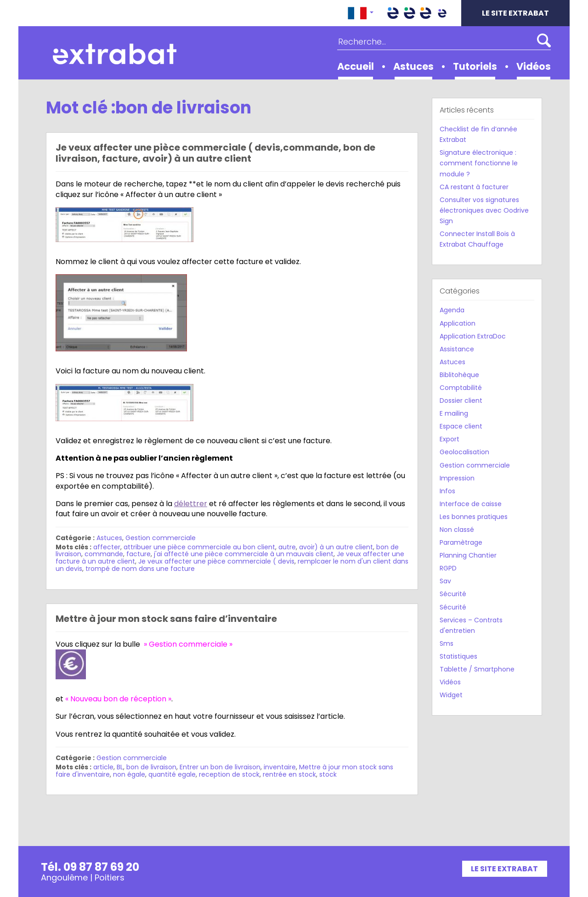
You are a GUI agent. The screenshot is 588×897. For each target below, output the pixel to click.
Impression (457, 478)
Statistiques (458, 656)
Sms (447, 643)
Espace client (461, 426)
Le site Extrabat (515, 13)
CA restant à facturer (474, 187)
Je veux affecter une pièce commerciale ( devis (216, 561)
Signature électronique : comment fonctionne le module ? (479, 163)
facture (139, 554)
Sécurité (453, 594)
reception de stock (229, 774)
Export (449, 439)
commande (104, 554)
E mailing (454, 413)
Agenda (452, 310)
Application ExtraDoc (473, 336)
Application (458, 323)
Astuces (413, 66)
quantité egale (172, 774)
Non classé (457, 530)
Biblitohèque (459, 375)
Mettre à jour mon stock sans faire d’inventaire (166, 619)
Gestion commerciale (161, 538)
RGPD (448, 568)
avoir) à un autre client (336, 547)
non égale (129, 774)
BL (120, 767)
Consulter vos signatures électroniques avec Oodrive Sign (484, 210)
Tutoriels (475, 66)
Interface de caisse (471, 504)
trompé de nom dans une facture (140, 569)
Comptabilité (461, 388)
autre (287, 547)
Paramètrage (461, 542)
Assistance (457, 349)
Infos (447, 491)
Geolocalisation (464, 452)
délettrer (191, 504)
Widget (451, 695)
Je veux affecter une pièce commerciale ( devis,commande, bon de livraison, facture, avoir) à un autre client (215, 153)
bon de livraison (151, 767)
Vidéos (534, 66)
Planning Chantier (468, 555)
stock (328, 774)
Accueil (356, 66)
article (103, 767)
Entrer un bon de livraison (220, 767)
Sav (445, 581)
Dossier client (461, 401)
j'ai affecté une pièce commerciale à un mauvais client (244, 554)
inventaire (280, 767)
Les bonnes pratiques (474, 517)
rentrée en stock (289, 774)
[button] (361, 13)
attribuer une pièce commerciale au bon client (199, 547)
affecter (107, 547)
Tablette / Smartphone (477, 669)
